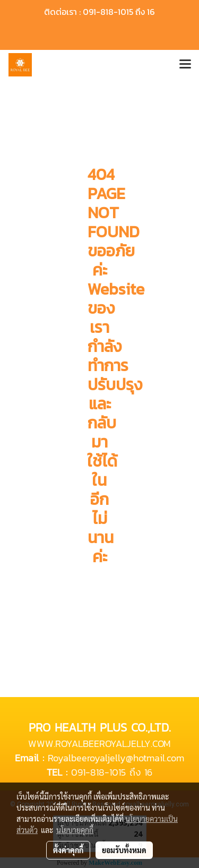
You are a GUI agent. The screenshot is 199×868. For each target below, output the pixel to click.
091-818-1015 (98, 772)
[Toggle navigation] (185, 65)
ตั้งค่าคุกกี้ (68, 850)
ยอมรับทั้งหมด (124, 850)
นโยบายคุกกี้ (75, 830)
